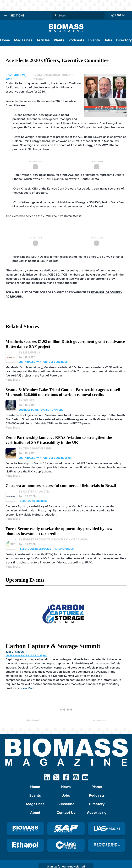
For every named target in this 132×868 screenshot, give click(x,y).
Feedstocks (27, 501)
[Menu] (5, 15)
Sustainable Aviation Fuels (37, 362)
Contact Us (66, 813)
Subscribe (66, 804)
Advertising (97, 813)
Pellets (24, 549)
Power (36, 410)
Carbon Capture (52, 410)
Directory (124, 40)
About (35, 813)
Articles (43, 40)
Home (5, 40)
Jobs (108, 40)
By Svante (26, 400)
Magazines (23, 40)
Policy (47, 549)
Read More (13, 380)
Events (94, 40)
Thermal (58, 549)
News (66, 787)
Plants (59, 40)
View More (27, 688)
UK (70, 458)
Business (62, 362)
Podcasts (76, 40)
